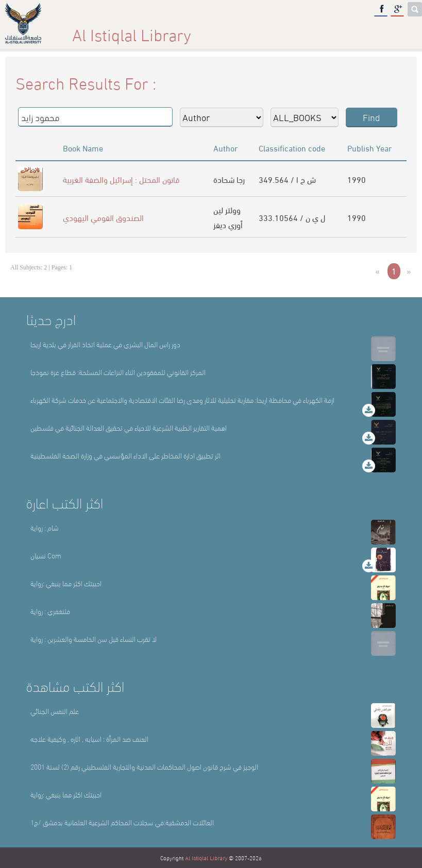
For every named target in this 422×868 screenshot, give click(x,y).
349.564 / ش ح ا (287, 179)
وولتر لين (227, 209)
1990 (357, 179)
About (155, 31)
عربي (393, 31)
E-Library (326, 31)
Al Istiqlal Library (206, 858)
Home (91, 31)
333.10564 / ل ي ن (292, 217)
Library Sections (238, 31)
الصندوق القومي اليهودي (103, 217)
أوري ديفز (228, 224)
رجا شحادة (229, 179)
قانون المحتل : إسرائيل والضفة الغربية (121, 179)
